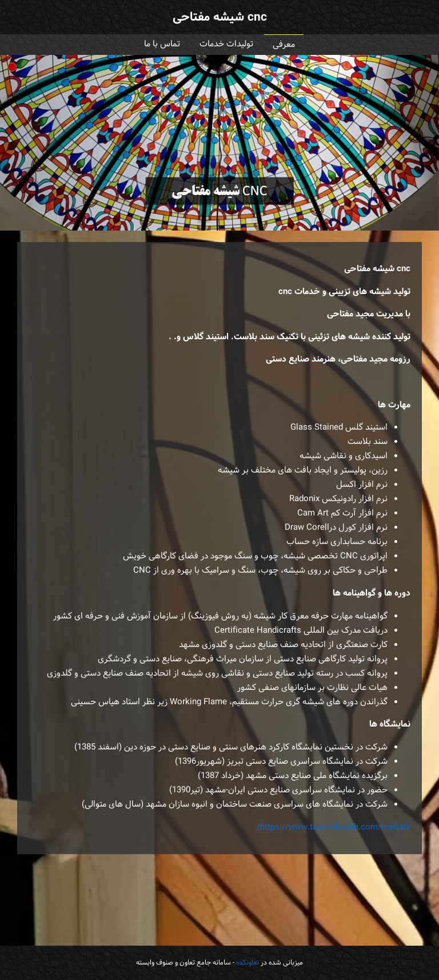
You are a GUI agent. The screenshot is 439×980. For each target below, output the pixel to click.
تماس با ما (162, 44)
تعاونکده (248, 963)
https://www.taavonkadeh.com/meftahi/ (334, 828)
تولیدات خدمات (226, 44)
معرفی (284, 45)
